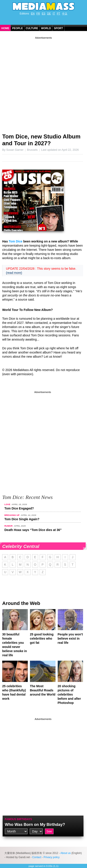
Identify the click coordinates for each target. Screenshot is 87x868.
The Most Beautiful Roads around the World (43, 690)
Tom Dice (16, 241)
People (18, 28)
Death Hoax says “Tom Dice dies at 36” (33, 530)
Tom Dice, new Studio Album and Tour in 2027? (41, 140)
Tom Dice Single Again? (22, 519)
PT (58, 14)
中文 (65, 14)
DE (49, 14)
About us (66, 853)
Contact (37, 857)
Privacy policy (52, 857)
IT (54, 14)
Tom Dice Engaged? (19, 508)
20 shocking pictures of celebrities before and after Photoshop (69, 694)
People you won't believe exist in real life (70, 638)
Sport (58, 28)
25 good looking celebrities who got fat (42, 638)
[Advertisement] (43, 83)
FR (38, 14)
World (46, 28)
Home (5, 28)
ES (44, 14)
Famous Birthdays (19, 819)
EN (33, 14)
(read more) (14, 273)
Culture (32, 28)
